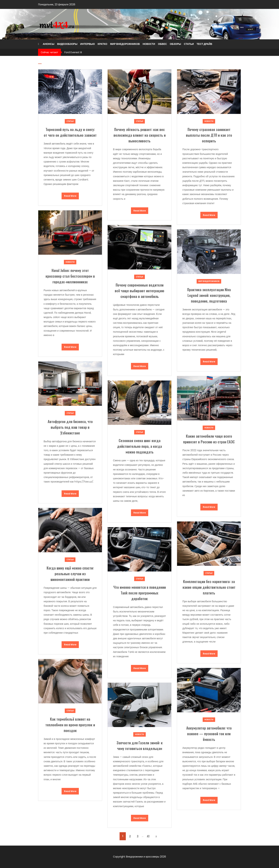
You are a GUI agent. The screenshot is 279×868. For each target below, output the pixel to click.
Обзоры (175, 44)
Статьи (189, 44)
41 (148, 836)
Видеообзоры (67, 44)
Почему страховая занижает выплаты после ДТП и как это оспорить (209, 135)
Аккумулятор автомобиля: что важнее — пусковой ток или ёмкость (209, 734)
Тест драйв (204, 44)
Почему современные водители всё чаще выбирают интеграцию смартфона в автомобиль (139, 291)
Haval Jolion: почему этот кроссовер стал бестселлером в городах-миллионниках (70, 276)
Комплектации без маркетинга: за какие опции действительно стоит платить (209, 587)
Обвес (163, 44)
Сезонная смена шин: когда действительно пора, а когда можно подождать (139, 446)
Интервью (88, 44)
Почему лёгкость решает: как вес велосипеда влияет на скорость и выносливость (140, 135)
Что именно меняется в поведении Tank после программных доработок (140, 593)
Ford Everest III (73, 52)
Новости (149, 44)
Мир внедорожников (125, 44)
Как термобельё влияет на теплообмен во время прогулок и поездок (70, 725)
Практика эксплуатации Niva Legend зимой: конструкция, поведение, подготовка (209, 295)
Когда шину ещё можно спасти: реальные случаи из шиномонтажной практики (70, 574)
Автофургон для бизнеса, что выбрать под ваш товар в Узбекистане (70, 427)
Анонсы (48, 44)
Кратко (102, 44)
